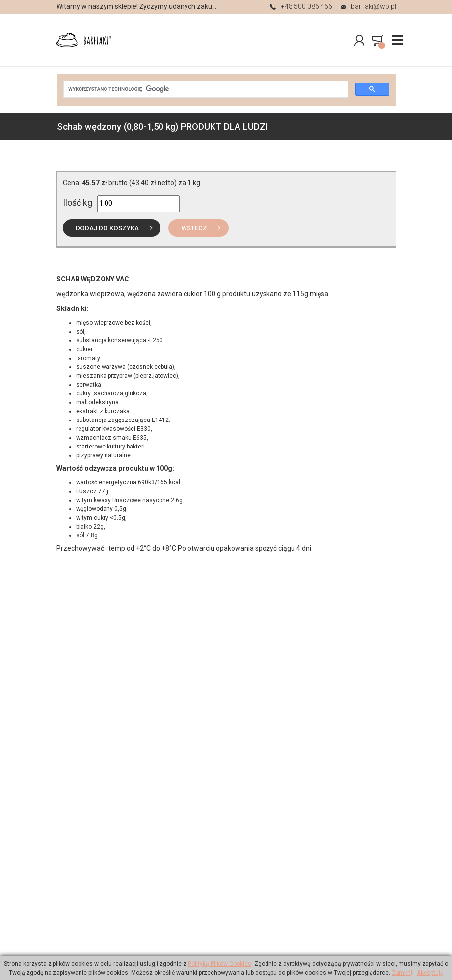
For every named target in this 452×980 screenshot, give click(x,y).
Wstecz (194, 228)
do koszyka (107, 228)
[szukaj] (205, 89)
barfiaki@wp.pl (368, 7)
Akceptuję (430, 973)
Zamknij (403, 973)
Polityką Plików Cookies (220, 964)
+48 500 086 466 (301, 7)
